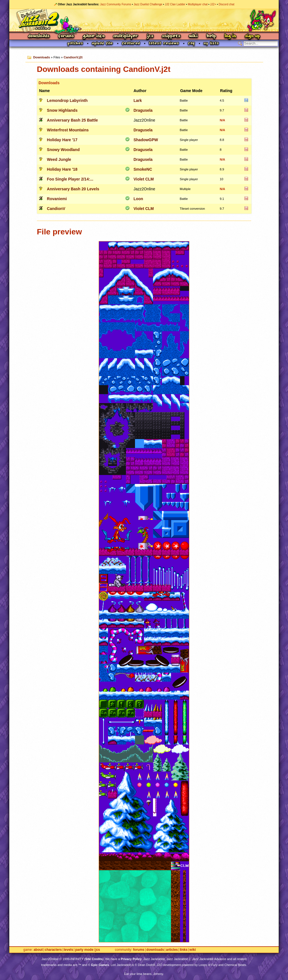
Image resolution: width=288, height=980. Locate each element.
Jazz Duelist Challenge (148, 4)
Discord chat (227, 4)
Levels (68, 950)
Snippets (171, 36)
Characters (53, 950)
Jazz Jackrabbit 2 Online (144, 20)
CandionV (56, 209)
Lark (138, 100)
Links (184, 950)
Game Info (94, 36)
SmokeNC (143, 169)
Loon (138, 199)
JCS (150, 36)
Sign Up (252, 36)
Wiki (193, 36)
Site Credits (94, 959)
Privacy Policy (131, 959)
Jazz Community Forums (116, 4)
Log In (230, 36)
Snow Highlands (62, 110)
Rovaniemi (57, 199)
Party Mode (84, 950)
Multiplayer (126, 36)
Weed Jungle (59, 159)
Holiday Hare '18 (62, 169)
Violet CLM (144, 179)
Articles (172, 950)
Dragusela (143, 110)
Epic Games (100, 965)
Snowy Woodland (63, 150)
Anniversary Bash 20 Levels (73, 189)
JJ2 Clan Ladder (175, 4)
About (38, 950)
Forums (66, 36)
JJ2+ (213, 4)
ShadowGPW (146, 140)
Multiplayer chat (198, 4)
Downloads (39, 36)
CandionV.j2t (73, 57)
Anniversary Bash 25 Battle (72, 120)
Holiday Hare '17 (62, 140)
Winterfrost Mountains (68, 130)
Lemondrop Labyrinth (67, 100)
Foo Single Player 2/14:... (70, 179)
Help (211, 36)
